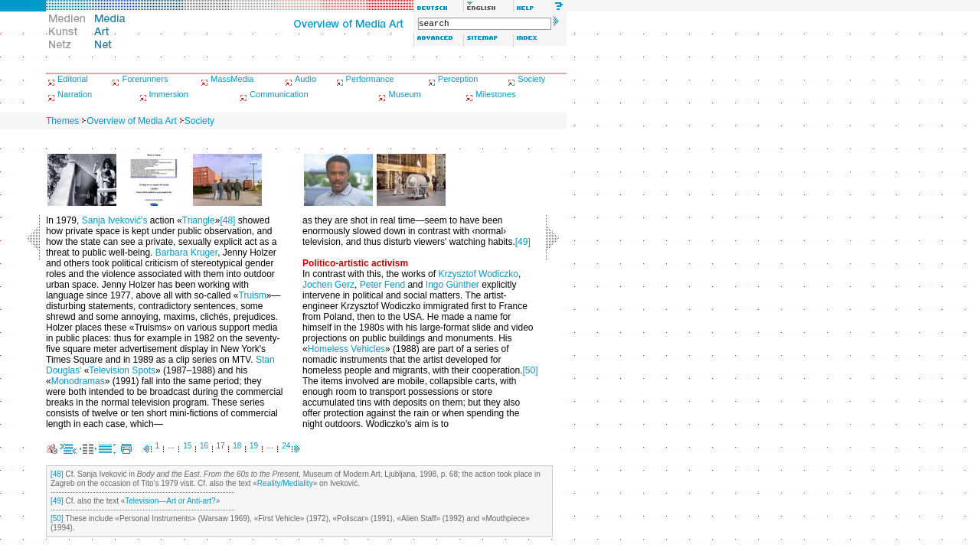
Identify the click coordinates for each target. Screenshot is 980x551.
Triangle (199, 220)
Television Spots (122, 370)
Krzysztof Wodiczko (478, 274)
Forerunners (145, 79)
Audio (305, 79)
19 (254, 446)
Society (531, 79)
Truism (253, 295)
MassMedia (232, 79)
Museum (404, 94)
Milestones (496, 94)
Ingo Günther (452, 285)
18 (237, 446)
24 (286, 446)
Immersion (169, 94)
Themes (62, 121)
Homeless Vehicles (346, 349)
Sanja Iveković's (115, 220)
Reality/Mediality (285, 483)
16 (204, 446)
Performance (370, 79)
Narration (75, 94)
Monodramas (78, 381)
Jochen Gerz (328, 285)
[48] (227, 220)
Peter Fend (382, 285)
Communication (279, 94)
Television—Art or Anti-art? (170, 501)
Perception (458, 79)
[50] (531, 370)
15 (187, 446)
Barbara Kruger (186, 253)
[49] (523, 242)
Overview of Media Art (131, 121)
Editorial (73, 79)
